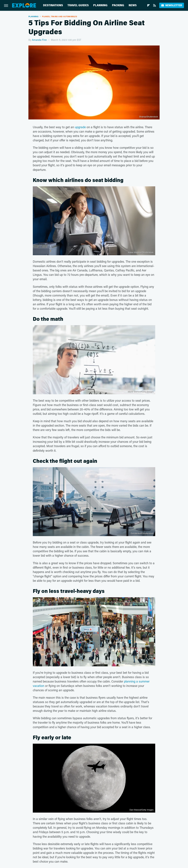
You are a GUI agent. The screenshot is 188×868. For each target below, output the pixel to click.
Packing (118, 5)
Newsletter (172, 5)
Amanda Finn (39, 40)
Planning (100, 5)
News (133, 5)
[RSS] (155, 5)
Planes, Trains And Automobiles (60, 16)
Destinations (53, 5)
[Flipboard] (148, 5)
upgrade (80, 127)
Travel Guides (78, 5)
